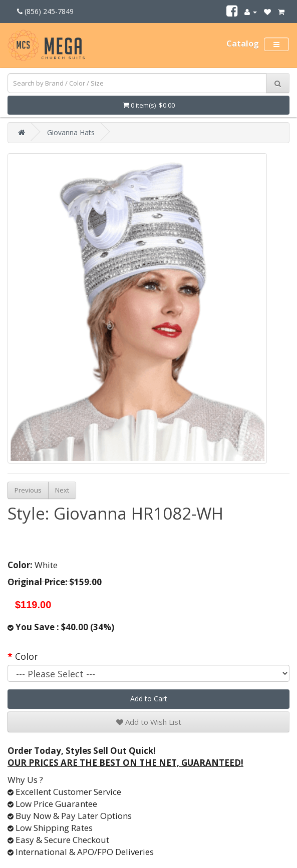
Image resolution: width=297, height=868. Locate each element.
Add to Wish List (149, 722)
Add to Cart (149, 699)
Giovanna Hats (71, 132)
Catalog (243, 44)
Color (27, 656)
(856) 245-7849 (45, 11)
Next (62, 490)
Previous (28, 490)
